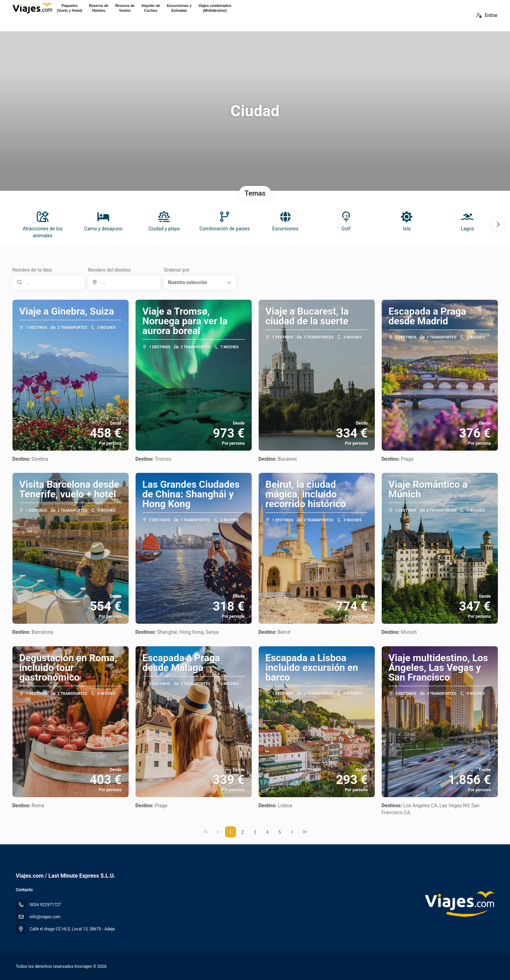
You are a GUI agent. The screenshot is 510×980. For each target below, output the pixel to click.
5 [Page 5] (280, 832)
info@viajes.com (45, 917)
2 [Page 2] (243, 832)
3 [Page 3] (255, 832)
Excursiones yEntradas (179, 8)
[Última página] (305, 832)
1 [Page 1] (231, 832)
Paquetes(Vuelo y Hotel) (70, 8)
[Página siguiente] (292, 832)
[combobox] (124, 282)
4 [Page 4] (267, 832)
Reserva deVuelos (125, 8)
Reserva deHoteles (99, 8)
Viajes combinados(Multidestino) (215, 8)
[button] (498, 224)
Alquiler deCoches (151, 8)
